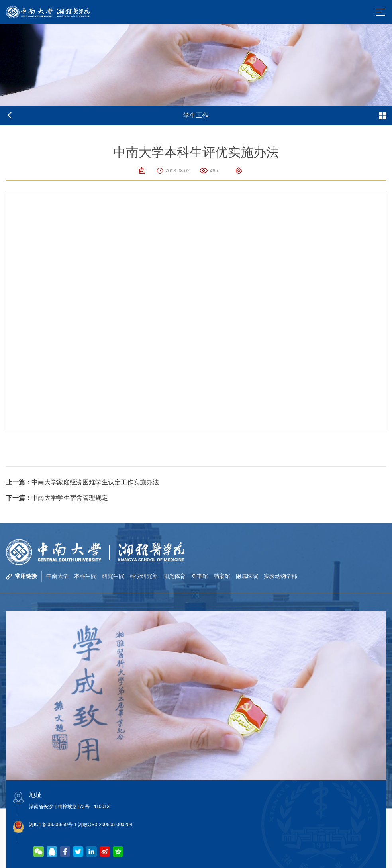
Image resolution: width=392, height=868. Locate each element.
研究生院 (113, 576)
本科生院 (85, 576)
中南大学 (57, 576)
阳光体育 (174, 576)
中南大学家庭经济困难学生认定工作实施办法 (82, 482)
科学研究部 (144, 576)
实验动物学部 (280, 576)
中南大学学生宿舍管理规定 (57, 498)
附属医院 (247, 576)
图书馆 (200, 576)
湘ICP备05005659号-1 (53, 825)
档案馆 (222, 576)
